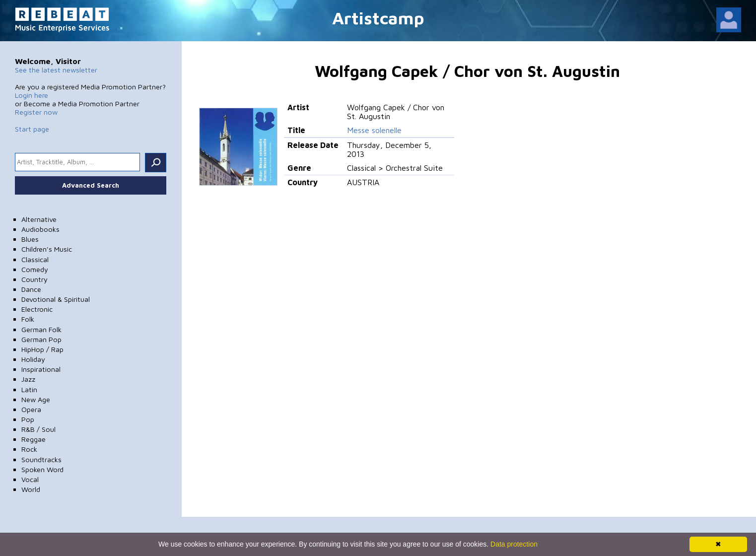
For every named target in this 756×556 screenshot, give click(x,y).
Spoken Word (42, 469)
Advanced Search (91, 185)
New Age (36, 399)
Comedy (35, 269)
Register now (36, 112)
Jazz (28, 379)
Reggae (34, 439)
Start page (32, 129)
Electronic (37, 309)
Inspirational (41, 369)
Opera (31, 409)
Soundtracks (41, 459)
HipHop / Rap (42, 349)
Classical (35, 259)
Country (34, 279)
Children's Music (47, 249)
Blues (30, 239)
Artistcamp (378, 18)
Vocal (30, 479)
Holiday (33, 359)
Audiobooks (40, 229)
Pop (28, 419)
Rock (29, 449)
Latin (29, 389)
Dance (31, 289)
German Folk (41, 329)
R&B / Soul (38, 429)
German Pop (41, 339)
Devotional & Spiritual (56, 299)
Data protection (514, 544)
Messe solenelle (374, 130)
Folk (28, 319)
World (31, 489)
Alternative (39, 219)
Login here (32, 95)
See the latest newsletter (56, 70)
